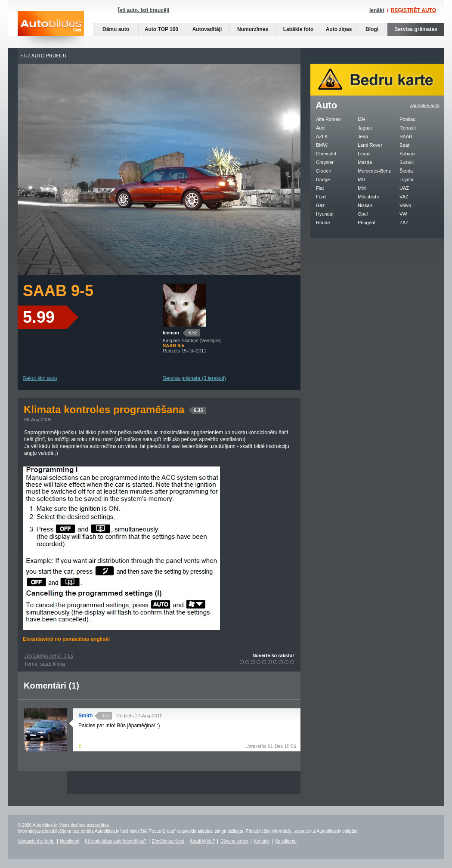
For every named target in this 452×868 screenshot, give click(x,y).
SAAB (406, 136)
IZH (362, 119)
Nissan (365, 205)
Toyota (406, 179)
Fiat (320, 188)
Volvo (405, 205)
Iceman (171, 333)
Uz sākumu (286, 841)
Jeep (363, 136)
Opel (363, 214)
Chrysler (325, 162)
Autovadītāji (207, 29)
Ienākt (377, 10)
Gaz (320, 205)
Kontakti (262, 841)
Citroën (324, 171)
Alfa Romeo (328, 119)
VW (403, 214)
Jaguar (365, 128)
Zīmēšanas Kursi (168, 841)
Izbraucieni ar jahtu (36, 841)
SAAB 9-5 (58, 291)
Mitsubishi (368, 197)
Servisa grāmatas (416, 29)
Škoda (406, 171)
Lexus (364, 154)
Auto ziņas (339, 29)
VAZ (404, 197)
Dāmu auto (116, 29)
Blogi (372, 29)
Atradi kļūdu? (202, 841)
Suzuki (407, 162)
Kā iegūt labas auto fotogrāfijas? (116, 841)
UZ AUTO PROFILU (45, 56)
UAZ (404, 188)
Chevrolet (326, 154)
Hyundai (325, 214)
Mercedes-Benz (374, 171)
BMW (322, 145)
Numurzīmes (253, 29)
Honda (323, 222)
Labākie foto (299, 29)
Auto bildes (51, 29)
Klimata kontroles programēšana (115, 409)
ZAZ (404, 222)
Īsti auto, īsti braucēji (144, 10)
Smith (85, 716)
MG (362, 179)
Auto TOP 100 (161, 29)
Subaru (407, 154)
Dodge (323, 179)
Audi (321, 128)
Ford (321, 197)
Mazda (365, 162)
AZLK (322, 136)
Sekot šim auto (40, 378)
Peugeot (367, 222)
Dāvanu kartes (234, 841)
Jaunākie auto (425, 105)
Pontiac (407, 119)
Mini (362, 188)
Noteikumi (70, 841)
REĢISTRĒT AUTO (413, 10)
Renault (408, 128)
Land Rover (370, 145)
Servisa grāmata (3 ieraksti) (194, 378)
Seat (404, 145)
